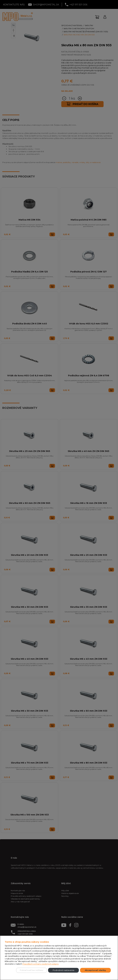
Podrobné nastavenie (64, 970)
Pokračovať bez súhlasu (31, 970)
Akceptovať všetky (95, 970)
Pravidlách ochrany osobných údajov (41, 964)
